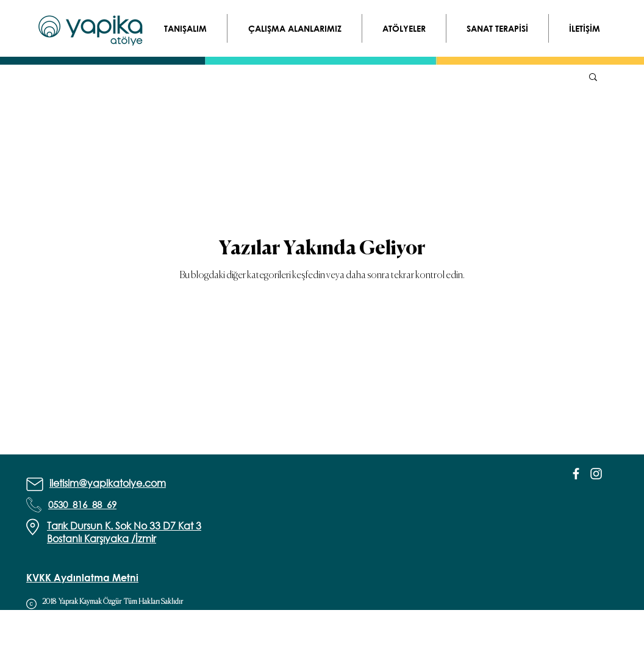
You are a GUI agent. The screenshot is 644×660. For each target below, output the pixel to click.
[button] (593, 78)
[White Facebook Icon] (576, 474)
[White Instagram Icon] (596, 474)
